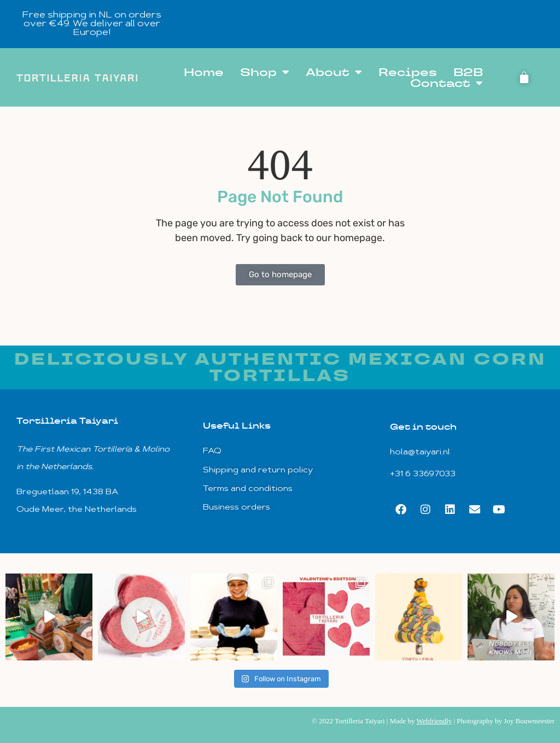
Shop (265, 72)
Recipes (408, 72)
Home (204, 72)
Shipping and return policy (258, 471)
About (334, 72)
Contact (447, 83)
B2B (468, 72)
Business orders (237, 508)
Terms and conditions (248, 489)
